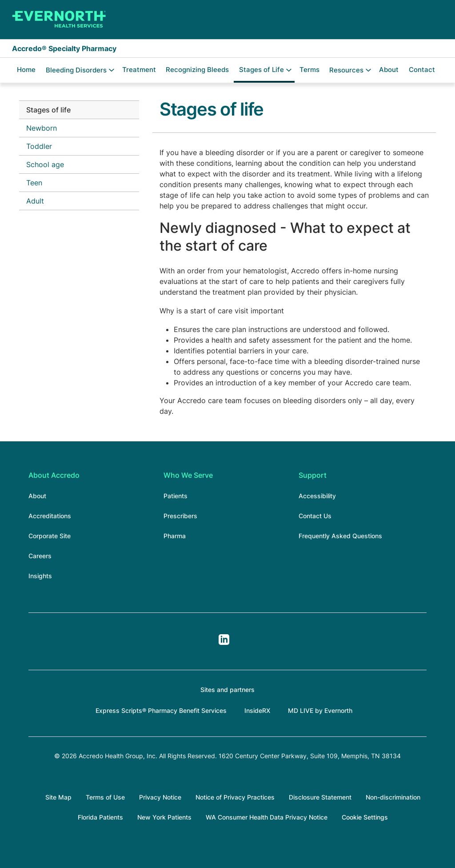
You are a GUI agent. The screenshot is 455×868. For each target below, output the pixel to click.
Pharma (175, 536)
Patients (176, 496)
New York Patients (164, 817)
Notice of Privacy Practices (235, 797)
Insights (40, 576)
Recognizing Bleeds (197, 70)
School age (45, 164)
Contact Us (315, 516)
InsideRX (257, 710)
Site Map (58, 797)
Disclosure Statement (320, 797)
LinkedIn (224, 640)
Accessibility (317, 496)
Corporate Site (50, 536)
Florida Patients (100, 817)
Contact (422, 70)
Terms (309, 70)
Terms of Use (105, 797)
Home (26, 70)
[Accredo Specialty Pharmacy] (59, 20)
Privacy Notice (160, 797)
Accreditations (50, 516)
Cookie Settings (365, 817)
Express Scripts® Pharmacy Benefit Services (161, 710)
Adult (35, 201)
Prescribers (180, 516)
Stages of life (48, 110)
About (389, 70)
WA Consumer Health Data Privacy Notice (267, 817)
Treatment (139, 70)
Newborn (42, 128)
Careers (40, 556)
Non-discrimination (393, 797)
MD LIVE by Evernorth (320, 710)
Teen (34, 183)
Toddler (39, 146)
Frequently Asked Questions (340, 536)
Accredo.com (415, 20)
